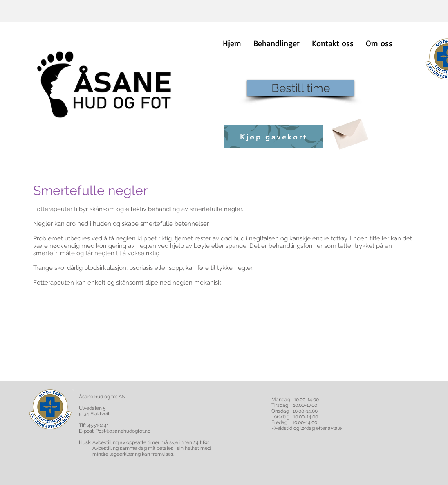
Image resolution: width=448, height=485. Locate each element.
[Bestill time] (300, 88)
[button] (277, 43)
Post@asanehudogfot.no (123, 431)
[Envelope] (349, 131)
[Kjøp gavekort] (274, 137)
